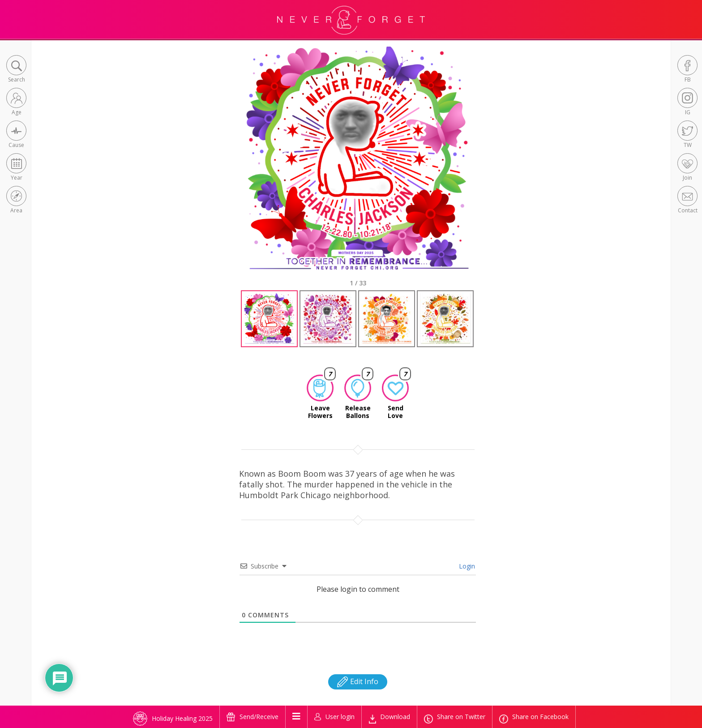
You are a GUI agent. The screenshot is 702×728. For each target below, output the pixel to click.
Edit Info (358, 681)
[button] (16, 70)
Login (466, 566)
